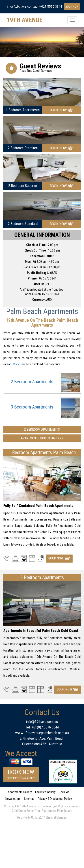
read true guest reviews (36, 71)
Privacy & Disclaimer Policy (55, 799)
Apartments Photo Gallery (42, 438)
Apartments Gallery (20, 792)
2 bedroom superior (23, 186)
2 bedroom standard (23, 224)
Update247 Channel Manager (49, 817)
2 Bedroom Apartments (32, 382)
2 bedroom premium (23, 148)
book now (72, 7)
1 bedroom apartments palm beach (42, 453)
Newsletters (13, 799)
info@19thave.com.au (22, 6)
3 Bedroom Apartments (32, 407)
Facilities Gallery (45, 792)
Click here (19, 364)
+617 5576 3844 (51, 6)
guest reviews (40, 66)
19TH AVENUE (25, 20)
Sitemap (29, 799)
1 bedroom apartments (23, 110)
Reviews (64, 792)
